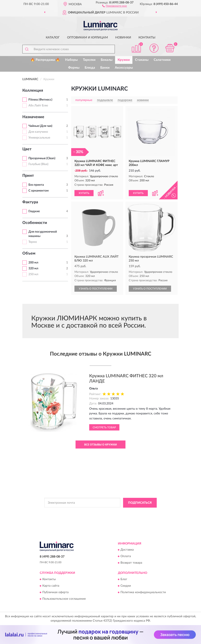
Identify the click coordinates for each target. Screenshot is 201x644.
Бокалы (107, 60)
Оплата (126, 556)
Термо (33, 242)
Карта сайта (51, 586)
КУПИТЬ (84, 193)
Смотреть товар (104, 427)
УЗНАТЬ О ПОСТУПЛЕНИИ (96, 289)
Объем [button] (29, 253)
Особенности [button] (35, 223)
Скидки (126, 586)
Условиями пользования (95, 516)
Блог (124, 579)
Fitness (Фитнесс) (40, 100)
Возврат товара (131, 563)
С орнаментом (39, 191)
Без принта (36, 185)
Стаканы (142, 60)
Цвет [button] (27, 149)
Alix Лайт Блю (38, 106)
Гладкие (34, 211)
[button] (115, 6)
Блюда (90, 68)
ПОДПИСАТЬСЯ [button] (140, 503)
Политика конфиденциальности (143, 592)
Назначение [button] (33, 117)
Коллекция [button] (33, 91)
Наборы (71, 60)
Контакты (147, 38)
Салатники (162, 60)
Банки (105, 68)
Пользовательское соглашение (64, 599)
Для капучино (38, 132)
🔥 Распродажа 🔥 (45, 60)
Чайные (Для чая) (40, 126)
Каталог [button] (53, 38)
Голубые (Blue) (38, 164)
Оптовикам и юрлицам (87, 38)
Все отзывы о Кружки (100, 445)
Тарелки (89, 60)
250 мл (33, 274)
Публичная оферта (55, 592)
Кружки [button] (124, 60)
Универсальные (39, 138)
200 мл (33, 263)
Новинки (123, 38)
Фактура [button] (30, 202)
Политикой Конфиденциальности (122, 513)
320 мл (33, 268)
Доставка (127, 550)
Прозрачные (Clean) (42, 158)
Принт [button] (28, 176)
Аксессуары (124, 68)
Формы (74, 68)
